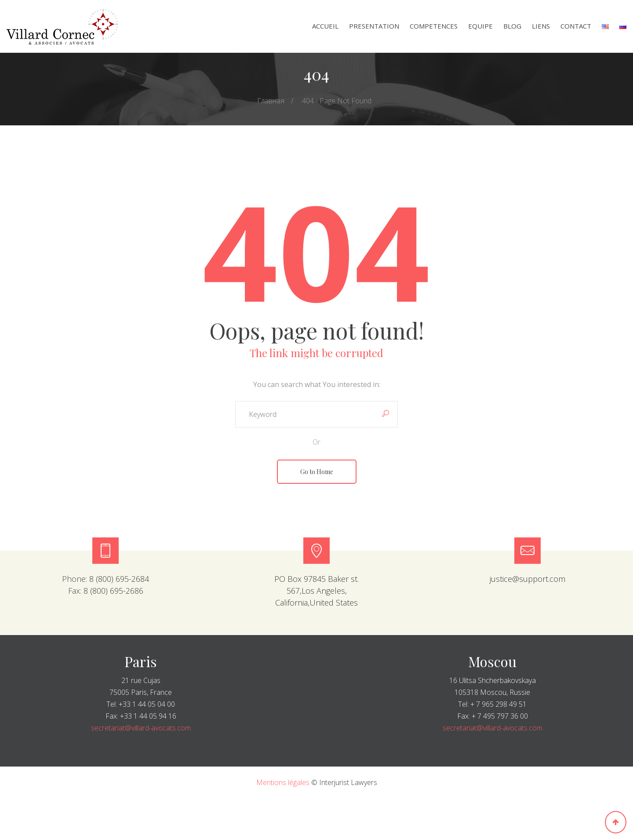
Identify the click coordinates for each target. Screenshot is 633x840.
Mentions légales (283, 782)
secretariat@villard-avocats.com (141, 728)
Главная (271, 101)
